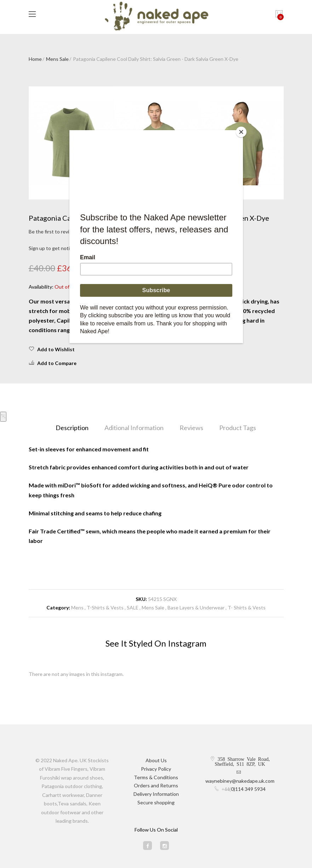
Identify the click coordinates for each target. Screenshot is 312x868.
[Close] (241, 132)
